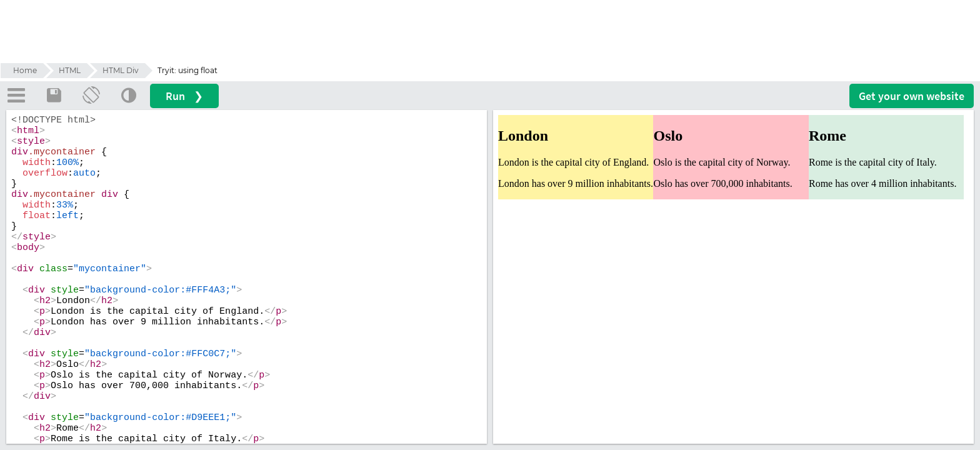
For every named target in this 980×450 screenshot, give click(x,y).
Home (25, 70)
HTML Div (121, 70)
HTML (70, 70)
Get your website (912, 96)
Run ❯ (184, 96)
